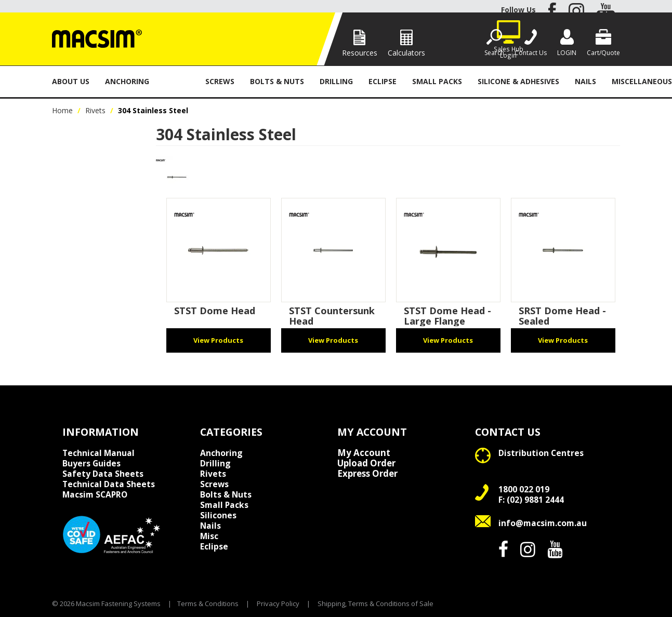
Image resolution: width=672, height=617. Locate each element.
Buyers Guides (91, 463)
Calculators (406, 53)
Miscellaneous (642, 81)
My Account (364, 453)
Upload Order (366, 463)
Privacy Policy (278, 603)
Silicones (218, 515)
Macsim (95, 494)
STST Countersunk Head (332, 316)
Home (62, 110)
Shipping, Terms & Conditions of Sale (375, 603)
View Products (218, 340)
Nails (585, 81)
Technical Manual (98, 453)
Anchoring (127, 81)
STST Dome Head (215, 311)
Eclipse (383, 81)
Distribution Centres (541, 453)
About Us (71, 81)
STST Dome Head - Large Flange (447, 316)
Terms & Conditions (208, 603)
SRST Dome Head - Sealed (562, 316)
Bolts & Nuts (277, 81)
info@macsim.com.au (543, 523)
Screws (220, 81)
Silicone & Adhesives (518, 81)
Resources (360, 53)
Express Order (367, 474)
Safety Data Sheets (103, 474)
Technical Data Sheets (109, 484)
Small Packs (437, 81)
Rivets (177, 81)
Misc (209, 536)
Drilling (336, 81)
